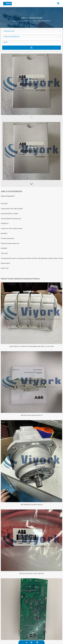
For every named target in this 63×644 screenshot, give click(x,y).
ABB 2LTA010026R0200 (44, 21)
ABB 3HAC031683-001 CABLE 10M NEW (31, 574)
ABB (34, 21)
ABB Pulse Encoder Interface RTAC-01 (31, 415)
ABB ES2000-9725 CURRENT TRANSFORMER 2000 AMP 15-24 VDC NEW (31, 346)
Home (14, 21)
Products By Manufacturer (25, 21)
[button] (31, 184)
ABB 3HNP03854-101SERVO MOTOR (32, 505)
